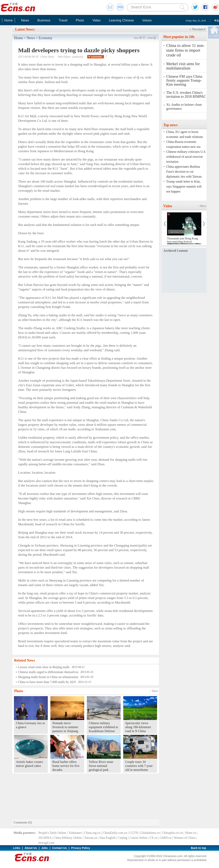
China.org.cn (92, 833)
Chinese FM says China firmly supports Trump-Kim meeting (184, 80)
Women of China (184, 838)
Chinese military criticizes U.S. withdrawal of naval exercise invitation (186, 157)
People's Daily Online (52, 833)
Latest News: (25, 29)
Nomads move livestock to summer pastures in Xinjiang (65, 727)
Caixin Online (138, 838)
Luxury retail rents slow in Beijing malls (44, 667)
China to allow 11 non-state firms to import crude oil (185, 50)
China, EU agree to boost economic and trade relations (185, 134)
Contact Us (60, 848)
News (25, 20)
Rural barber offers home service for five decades (66, 766)
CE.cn (154, 838)
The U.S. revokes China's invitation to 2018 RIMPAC (186, 95)
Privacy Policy (81, 848)
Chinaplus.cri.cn (172, 833)
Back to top (198, 848)
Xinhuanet (75, 833)
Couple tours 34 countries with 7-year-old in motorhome (139, 766)
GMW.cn (166, 838)
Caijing (123, 838)
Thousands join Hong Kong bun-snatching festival (182, 240)
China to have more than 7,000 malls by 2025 (47, 682)
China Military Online (68, 838)
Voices (147, 20)
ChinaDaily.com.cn (115, 833)
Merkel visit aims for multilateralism (183, 66)
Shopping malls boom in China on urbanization (48, 677)
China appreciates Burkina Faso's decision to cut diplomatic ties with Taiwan (184, 172)
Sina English (107, 838)
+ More (154, 691)
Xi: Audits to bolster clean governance (184, 107)
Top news (170, 125)
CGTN (134, 833)
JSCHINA (45, 838)
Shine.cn (191, 833)
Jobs (44, 848)
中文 (217, 21)
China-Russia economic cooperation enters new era (183, 144)
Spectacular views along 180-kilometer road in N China (138, 727)
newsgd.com (46, 843)
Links (17, 848)
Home (8, 20)
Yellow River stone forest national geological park (101, 766)
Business (44, 20)
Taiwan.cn (91, 838)
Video (96, 20)
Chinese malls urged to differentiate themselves (48, 672)
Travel (63, 20)
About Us (31, 848)
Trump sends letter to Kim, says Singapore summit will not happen (184, 186)
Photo (80, 20)
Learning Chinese (121, 20)
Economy (45, 38)
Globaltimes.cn (150, 833)
